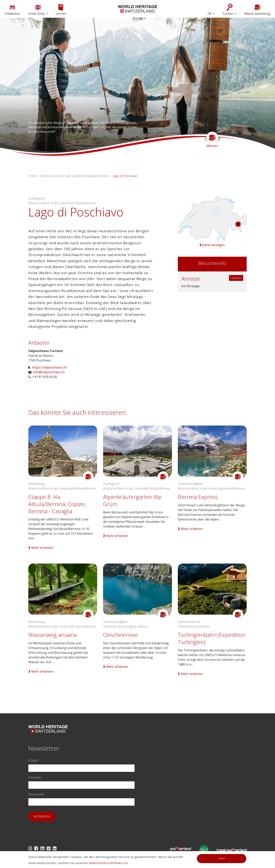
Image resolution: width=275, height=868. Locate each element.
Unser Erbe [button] (37, 10)
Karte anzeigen (212, 245)
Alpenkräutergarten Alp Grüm (132, 500)
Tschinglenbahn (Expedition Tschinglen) (212, 638)
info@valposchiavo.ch (49, 372)
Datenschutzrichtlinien (106, 863)
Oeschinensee (120, 635)
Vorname (35, 777)
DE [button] (210, 14)
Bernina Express (198, 497)
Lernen (61, 10)
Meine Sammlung (257, 10)
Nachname (36, 794)
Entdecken (12, 10)
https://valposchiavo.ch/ (50, 367)
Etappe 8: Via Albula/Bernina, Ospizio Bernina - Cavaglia (57, 504)
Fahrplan (236, 278)
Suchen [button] (228, 10)
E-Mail (34, 760)
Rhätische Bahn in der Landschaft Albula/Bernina (75, 176)
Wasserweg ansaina (53, 635)
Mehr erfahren (41, 548)
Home (33, 176)
